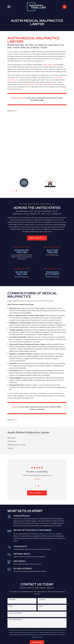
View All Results (37, 179)
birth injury (35, 84)
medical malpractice (49, 65)
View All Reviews (37, 434)
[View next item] (16, 132)
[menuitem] (37, 380)
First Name (12, 541)
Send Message (37, 584)
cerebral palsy (27, 84)
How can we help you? (16, 561)
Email (41, 548)
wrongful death (46, 84)
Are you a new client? (15, 555)
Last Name (42, 541)
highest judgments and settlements (45, 475)
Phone (11, 548)
